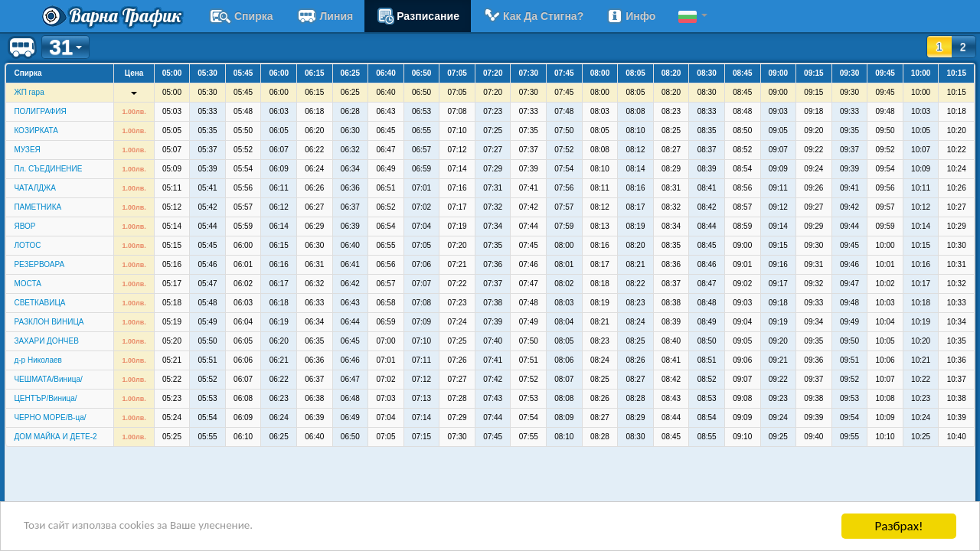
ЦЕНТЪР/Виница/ (45, 398)
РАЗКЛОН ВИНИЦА (49, 322)
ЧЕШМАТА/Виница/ (48, 379)
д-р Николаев (38, 360)
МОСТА (27, 284)
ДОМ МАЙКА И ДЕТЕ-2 (55, 437)
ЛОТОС (27, 245)
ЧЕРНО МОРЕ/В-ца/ (50, 417)
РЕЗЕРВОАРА (39, 264)
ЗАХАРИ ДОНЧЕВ (46, 341)
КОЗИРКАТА (36, 130)
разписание (418, 16)
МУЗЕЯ (27, 150)
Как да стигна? (533, 16)
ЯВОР (24, 226)
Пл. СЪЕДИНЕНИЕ (48, 169)
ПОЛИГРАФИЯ (40, 111)
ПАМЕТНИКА (38, 207)
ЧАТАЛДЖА (34, 188)
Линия (325, 16)
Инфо (631, 16)
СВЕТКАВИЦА (39, 303)
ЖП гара (29, 92)
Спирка (241, 16)
